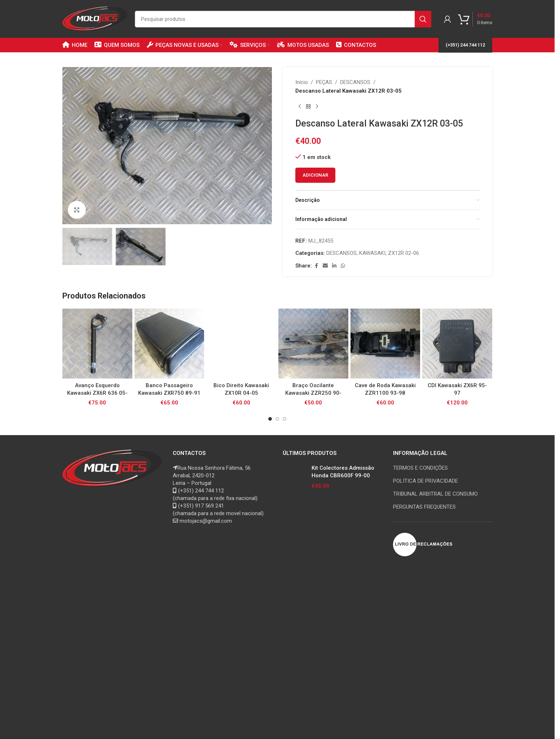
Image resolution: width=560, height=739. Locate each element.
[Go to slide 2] (277, 419)
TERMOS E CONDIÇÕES (420, 468)
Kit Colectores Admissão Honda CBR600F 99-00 (343, 472)
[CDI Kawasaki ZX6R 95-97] (457, 344)
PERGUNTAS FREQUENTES (424, 507)
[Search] (283, 19)
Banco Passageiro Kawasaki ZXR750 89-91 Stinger (169, 393)
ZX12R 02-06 (404, 253)
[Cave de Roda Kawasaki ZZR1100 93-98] (385, 344)
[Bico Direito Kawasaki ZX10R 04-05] (241, 344)
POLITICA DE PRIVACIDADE (425, 481)
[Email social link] (325, 266)
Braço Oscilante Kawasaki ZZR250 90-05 (313, 393)
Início (302, 82)
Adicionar (315, 175)
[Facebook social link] (316, 266)
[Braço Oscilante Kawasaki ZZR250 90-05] (313, 344)
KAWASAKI (372, 253)
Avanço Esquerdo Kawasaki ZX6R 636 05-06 (97, 393)
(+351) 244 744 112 (465, 45)
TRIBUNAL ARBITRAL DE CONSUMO (435, 494)
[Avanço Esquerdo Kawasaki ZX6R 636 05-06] (97, 344)
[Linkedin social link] (334, 266)
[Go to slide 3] (285, 419)
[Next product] (317, 107)
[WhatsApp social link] (343, 266)
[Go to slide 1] (270, 419)
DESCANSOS (355, 82)
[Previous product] (300, 107)
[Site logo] (95, 18)
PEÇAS (324, 82)
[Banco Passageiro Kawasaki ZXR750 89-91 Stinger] (169, 344)
